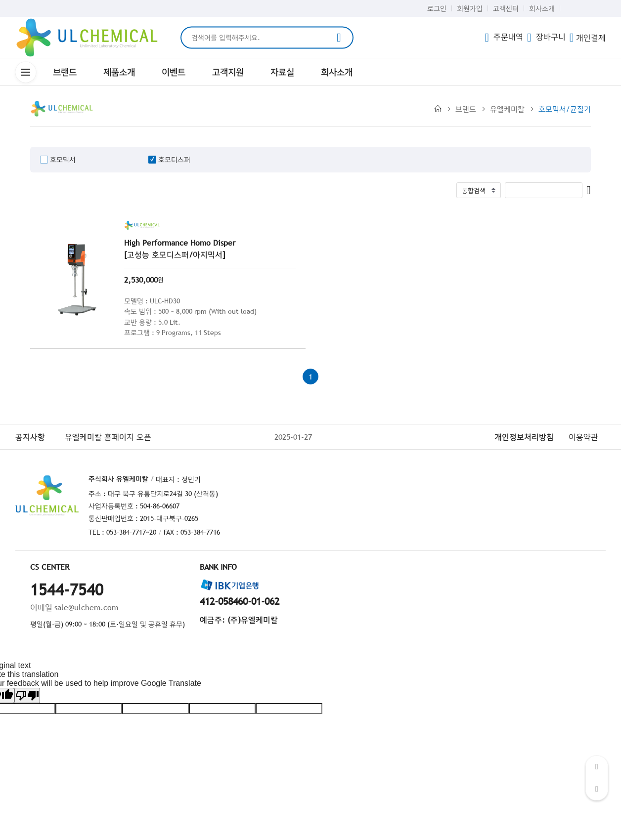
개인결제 (588, 38)
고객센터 (506, 8)
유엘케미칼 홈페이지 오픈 (108, 437)
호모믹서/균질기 (565, 109)
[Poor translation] (27, 695)
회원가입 (470, 8)
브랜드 (65, 72)
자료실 (282, 72)
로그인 (437, 8)
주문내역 (504, 37)
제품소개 (119, 72)
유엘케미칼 (507, 109)
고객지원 (228, 72)
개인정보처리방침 (524, 437)
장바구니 (546, 37)
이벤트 (174, 72)
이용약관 (583, 437)
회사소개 (542, 8)
